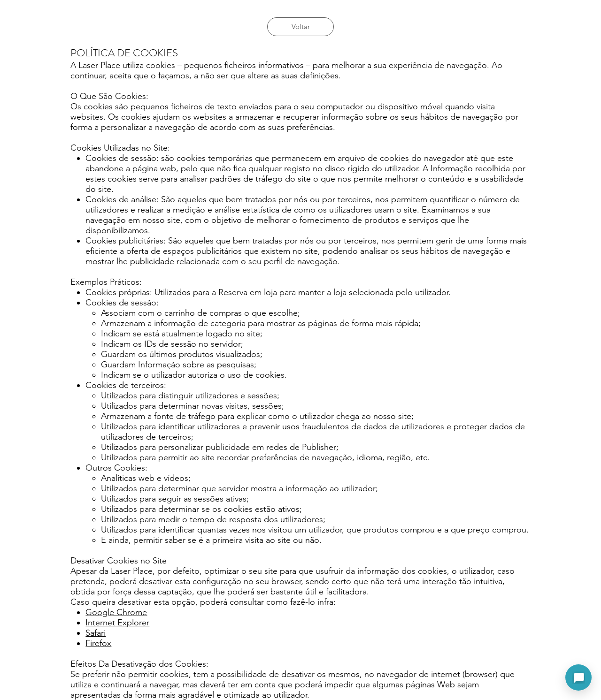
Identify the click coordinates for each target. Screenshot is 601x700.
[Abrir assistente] (578, 677)
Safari (96, 633)
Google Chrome (116, 612)
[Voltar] (300, 27)
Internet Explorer (117, 623)
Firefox (98, 643)
